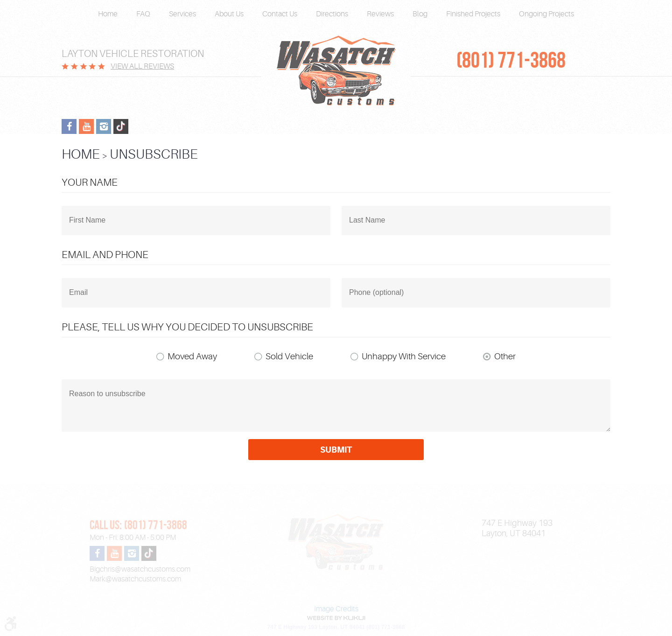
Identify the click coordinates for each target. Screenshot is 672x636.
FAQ (143, 14)
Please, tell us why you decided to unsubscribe (187, 327)
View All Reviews (142, 66)
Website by (336, 618)
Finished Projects (473, 14)
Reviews (380, 14)
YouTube (86, 126)
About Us (229, 14)
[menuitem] (108, 14)
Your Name (90, 182)
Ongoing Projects (546, 14)
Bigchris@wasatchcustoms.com (140, 569)
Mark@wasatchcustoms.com (135, 579)
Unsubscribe (154, 154)
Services (182, 14)
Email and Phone (105, 255)
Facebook (69, 126)
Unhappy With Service (404, 356)
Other (505, 356)
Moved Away (192, 356)
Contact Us (280, 14)
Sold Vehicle (289, 356)
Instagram (104, 126)
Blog (420, 14)
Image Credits (336, 609)
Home (108, 14)
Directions (332, 14)
